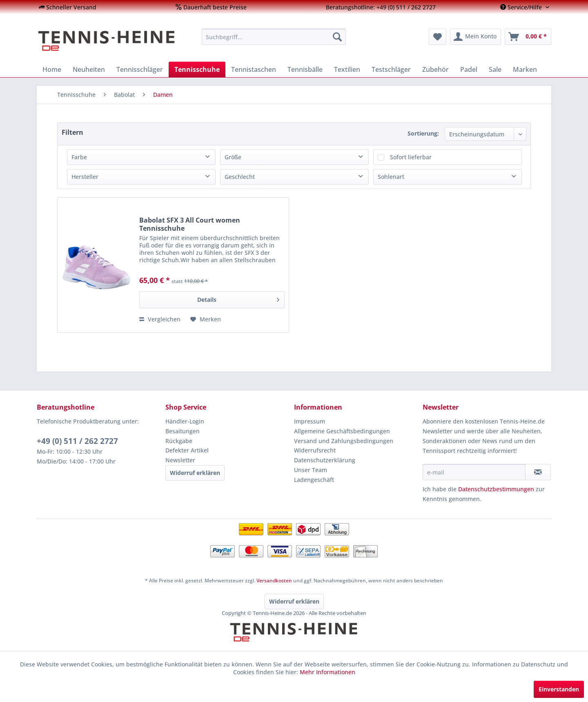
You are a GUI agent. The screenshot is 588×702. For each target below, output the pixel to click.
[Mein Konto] (476, 37)
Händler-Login (185, 421)
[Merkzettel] (438, 37)
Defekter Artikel (187, 450)
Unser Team (311, 470)
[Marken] (525, 69)
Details (238, 298)
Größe (233, 157)
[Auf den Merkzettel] (206, 319)
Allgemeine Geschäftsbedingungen (342, 431)
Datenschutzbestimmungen (496, 489)
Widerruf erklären (195, 473)
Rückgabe (179, 441)
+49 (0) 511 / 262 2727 (77, 441)
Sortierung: (423, 133)
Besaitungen (183, 431)
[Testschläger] (391, 69)
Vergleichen (160, 319)
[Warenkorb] (528, 37)
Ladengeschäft (314, 480)
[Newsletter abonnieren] (538, 472)
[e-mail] (474, 472)
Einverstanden (559, 689)
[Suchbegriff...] (274, 37)
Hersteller (85, 177)
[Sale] (495, 69)
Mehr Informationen (327, 672)
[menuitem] (68, 7)
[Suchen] (337, 37)
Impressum (310, 421)
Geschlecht (240, 177)
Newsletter (180, 460)
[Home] (52, 69)
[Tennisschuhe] (197, 69)
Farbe (79, 157)
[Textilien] (347, 69)
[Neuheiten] (89, 69)
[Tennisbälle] (305, 69)
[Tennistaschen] (254, 69)
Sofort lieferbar (411, 157)
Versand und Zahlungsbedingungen (344, 441)
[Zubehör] (435, 69)
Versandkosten (274, 581)
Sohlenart (391, 177)
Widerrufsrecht (315, 450)
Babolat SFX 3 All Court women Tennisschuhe (190, 224)
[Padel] (469, 69)
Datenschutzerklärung (325, 460)
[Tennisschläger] (140, 69)
